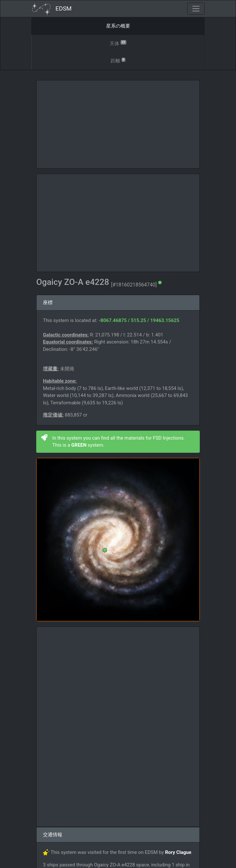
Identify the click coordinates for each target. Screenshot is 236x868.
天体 (118, 43)
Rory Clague (178, 852)
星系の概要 (118, 26)
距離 (118, 60)
